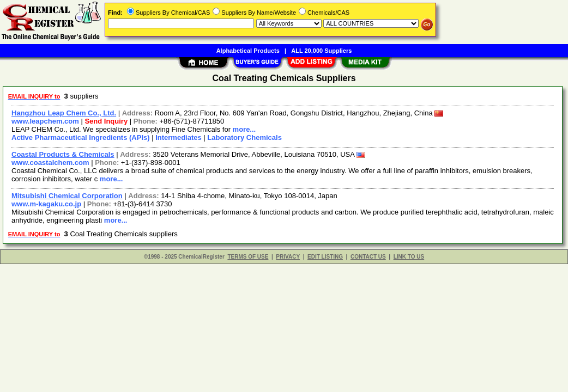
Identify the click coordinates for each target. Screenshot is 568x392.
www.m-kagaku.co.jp (46, 204)
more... (244, 129)
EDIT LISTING (325, 257)
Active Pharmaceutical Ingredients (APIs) (81, 137)
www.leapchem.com (45, 121)
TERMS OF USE (248, 257)
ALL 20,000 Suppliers (321, 51)
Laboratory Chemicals (244, 137)
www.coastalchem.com (50, 163)
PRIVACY (288, 257)
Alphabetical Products (248, 51)
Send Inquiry (106, 121)
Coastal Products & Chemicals (63, 154)
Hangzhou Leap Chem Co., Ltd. (64, 113)
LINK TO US (409, 257)
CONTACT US (368, 257)
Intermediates (179, 137)
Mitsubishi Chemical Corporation (67, 196)
